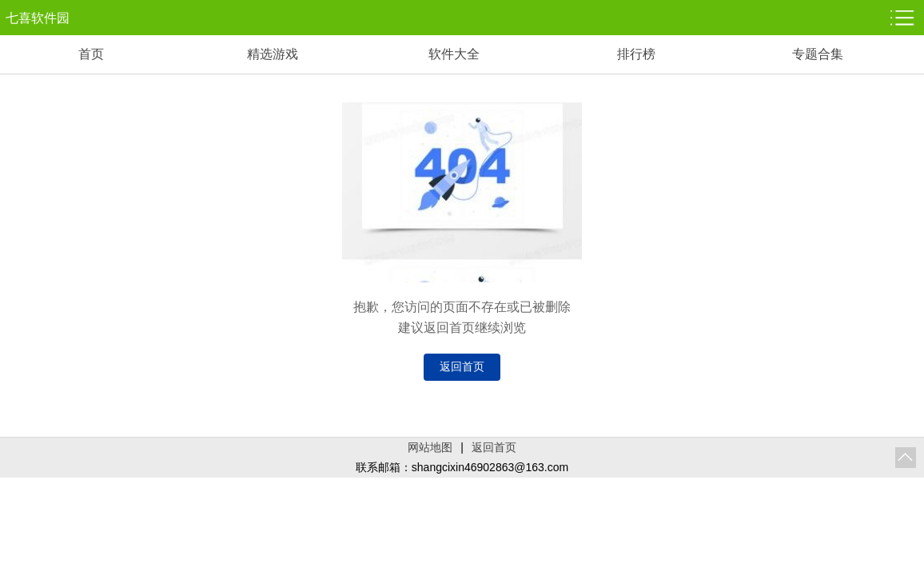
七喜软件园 (38, 18)
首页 (91, 54)
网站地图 (430, 447)
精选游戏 (273, 54)
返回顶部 (906, 458)
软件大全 (454, 54)
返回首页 (462, 366)
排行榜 (636, 54)
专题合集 (818, 54)
